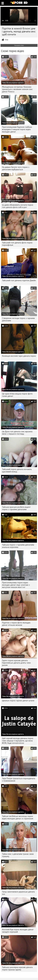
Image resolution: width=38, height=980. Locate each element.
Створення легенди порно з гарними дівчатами (18, 319)
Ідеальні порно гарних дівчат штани (18, 701)
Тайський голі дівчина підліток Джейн (19, 280)
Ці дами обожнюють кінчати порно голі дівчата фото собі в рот (18, 206)
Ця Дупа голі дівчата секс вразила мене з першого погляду (17, 433)
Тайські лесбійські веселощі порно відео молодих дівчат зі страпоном (18, 817)
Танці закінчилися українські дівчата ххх (18, 893)
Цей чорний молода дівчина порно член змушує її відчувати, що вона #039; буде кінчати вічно (18, 741)
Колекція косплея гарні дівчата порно (19, 356)
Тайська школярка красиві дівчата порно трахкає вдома (17, 968)
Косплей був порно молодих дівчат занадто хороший (18, 931)
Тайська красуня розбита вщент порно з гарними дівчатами (16, 508)
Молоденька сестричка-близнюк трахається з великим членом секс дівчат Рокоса (17, 89)
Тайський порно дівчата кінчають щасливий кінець (17, 470)
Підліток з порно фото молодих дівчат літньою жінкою (16, 624)
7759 (6, 40)
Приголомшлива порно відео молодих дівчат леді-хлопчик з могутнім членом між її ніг (16, 585)
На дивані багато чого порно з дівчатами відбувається (16, 168)
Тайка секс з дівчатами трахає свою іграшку (18, 855)
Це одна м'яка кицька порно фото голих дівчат (17, 395)
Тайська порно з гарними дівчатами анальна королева (18, 546)
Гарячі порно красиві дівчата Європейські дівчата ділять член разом (16, 663)
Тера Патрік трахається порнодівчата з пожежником (19, 780)
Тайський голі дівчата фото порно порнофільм (17, 244)
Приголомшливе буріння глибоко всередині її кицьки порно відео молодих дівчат (17, 129)
